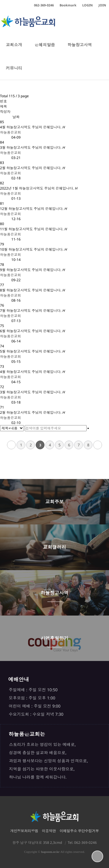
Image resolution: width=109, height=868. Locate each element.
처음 (11, 445)
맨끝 (98, 445)
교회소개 (14, 49)
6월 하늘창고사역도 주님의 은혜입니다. (32, 331)
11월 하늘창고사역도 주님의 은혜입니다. (33, 229)
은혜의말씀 (45, 49)
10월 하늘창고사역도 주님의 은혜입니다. (33, 249)
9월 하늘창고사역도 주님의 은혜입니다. (32, 270)
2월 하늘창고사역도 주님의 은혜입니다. (32, 168)
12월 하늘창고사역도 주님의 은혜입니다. (33, 209)
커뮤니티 (14, 73)
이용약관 (49, 831)
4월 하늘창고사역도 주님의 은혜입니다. (32, 127)
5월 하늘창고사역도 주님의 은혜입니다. (32, 351)
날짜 (16, 117)
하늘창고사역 (80, 49)
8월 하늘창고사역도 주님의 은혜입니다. (32, 290)
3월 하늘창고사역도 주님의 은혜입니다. (32, 147)
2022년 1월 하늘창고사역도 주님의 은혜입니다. (39, 188)
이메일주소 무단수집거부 (79, 831)
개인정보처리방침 (24, 831)
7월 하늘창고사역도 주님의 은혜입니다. (32, 311)
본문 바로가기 (0, 0)
